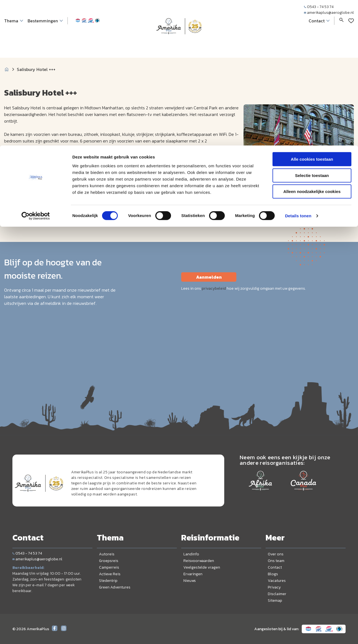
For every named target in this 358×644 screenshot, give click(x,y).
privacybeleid (214, 288)
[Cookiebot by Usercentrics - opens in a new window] (36, 70)
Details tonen (298, 70)
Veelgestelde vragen (202, 567)
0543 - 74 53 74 (27, 553)
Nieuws (190, 581)
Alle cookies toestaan (312, 14)
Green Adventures (115, 587)
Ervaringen (193, 574)
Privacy (274, 587)
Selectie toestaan (312, 30)
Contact (275, 567)
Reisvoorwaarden (199, 561)
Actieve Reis (110, 574)
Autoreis (107, 554)
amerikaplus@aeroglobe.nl (37, 559)
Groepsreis (109, 561)
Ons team (276, 561)
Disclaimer (277, 594)
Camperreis (109, 567)
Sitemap (275, 601)
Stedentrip (108, 581)
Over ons (276, 554)
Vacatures (277, 581)
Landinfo (191, 554)
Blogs (273, 574)
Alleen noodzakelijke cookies (312, 46)
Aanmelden (209, 277)
